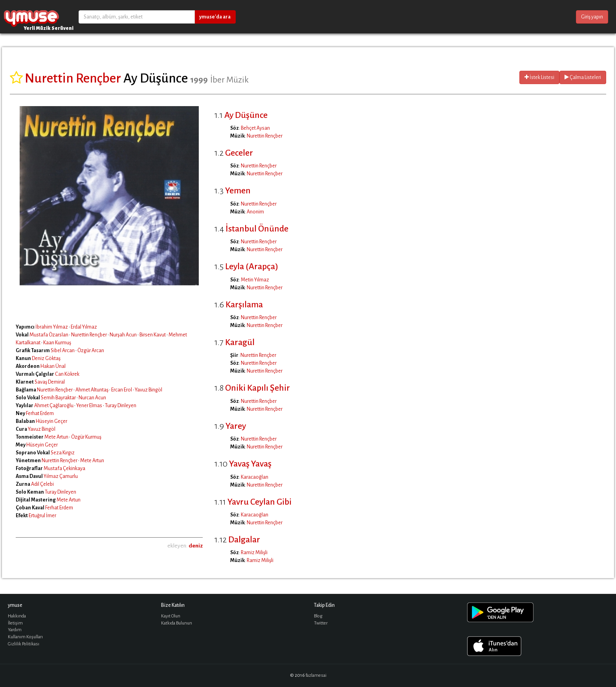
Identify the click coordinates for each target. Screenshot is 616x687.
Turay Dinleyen (121, 406)
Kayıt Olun (171, 616)
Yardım (15, 630)
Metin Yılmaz (255, 280)
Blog (318, 616)
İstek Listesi (539, 77)
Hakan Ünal (53, 366)
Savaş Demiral (50, 382)
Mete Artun (56, 437)
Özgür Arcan (91, 351)
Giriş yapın (592, 17)
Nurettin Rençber (89, 335)
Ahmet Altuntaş (92, 390)
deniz (196, 546)
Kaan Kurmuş (57, 343)
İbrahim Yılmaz (52, 327)
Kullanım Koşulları (25, 637)
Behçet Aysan (255, 128)
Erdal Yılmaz (84, 327)
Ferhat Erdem (40, 413)
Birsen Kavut (153, 335)
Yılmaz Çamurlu (61, 476)
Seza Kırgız (63, 453)
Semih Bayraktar (58, 398)
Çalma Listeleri (583, 77)
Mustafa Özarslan (49, 335)
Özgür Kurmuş (86, 437)
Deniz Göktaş (46, 358)
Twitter (321, 623)
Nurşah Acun (123, 335)
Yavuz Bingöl (148, 390)
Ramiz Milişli (254, 553)
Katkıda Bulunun (177, 623)
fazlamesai (316, 675)
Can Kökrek (67, 374)
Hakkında (17, 616)
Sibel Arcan (63, 351)
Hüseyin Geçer (51, 421)
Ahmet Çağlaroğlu (54, 406)
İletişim (15, 623)
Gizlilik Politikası (24, 644)
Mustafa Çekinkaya (64, 468)
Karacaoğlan (255, 477)
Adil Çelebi (42, 484)
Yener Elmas (89, 406)
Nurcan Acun (92, 398)
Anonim (255, 212)
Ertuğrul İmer (42, 516)
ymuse (31, 17)
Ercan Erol (122, 390)
